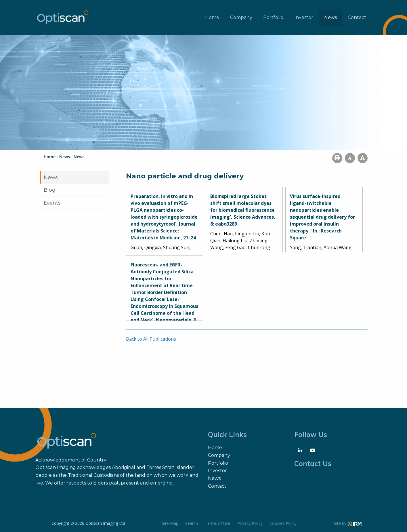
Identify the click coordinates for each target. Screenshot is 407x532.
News (330, 17)
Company (241, 17)
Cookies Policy (283, 523)
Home (212, 17)
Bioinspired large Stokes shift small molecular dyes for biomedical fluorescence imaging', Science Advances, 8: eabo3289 (243, 210)
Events (52, 203)
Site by (348, 523)
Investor (304, 17)
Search (192, 523)
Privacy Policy (250, 523)
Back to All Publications (151, 339)
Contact (357, 17)
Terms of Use (218, 523)
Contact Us (313, 464)
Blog (50, 190)
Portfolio (273, 17)
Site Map (170, 523)
